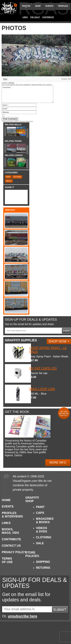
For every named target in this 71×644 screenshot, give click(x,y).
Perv (5, 79)
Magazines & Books (45, 520)
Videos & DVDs (42, 530)
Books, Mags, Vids (10, 531)
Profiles (63, 6)
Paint (40, 507)
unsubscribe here (22, 616)
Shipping (43, 562)
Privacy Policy (14, 552)
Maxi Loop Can (42, 389)
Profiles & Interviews (12, 515)
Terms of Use (7, 560)
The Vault (35, 17)
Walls (9, 181)
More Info (58, 463)
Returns (43, 568)
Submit (60, 610)
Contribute (48, 17)
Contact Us (11, 546)
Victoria (17, 177)
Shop (38, 6)
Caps (40, 513)
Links (25, 17)
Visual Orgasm (9, 8)
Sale (40, 543)
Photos (26, 6)
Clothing (44, 537)
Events (49, 6)
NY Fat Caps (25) (43, 368)
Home (6, 500)
